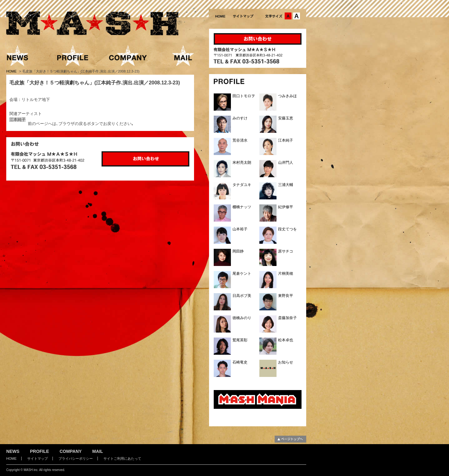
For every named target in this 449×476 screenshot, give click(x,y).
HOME (12, 71)
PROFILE (40, 451)
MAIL (97, 451)
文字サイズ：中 (288, 16)
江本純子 (17, 120)
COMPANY (71, 451)
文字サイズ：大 (297, 16)
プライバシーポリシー (76, 458)
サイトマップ (37, 458)
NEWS (13, 451)
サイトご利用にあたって (122, 458)
